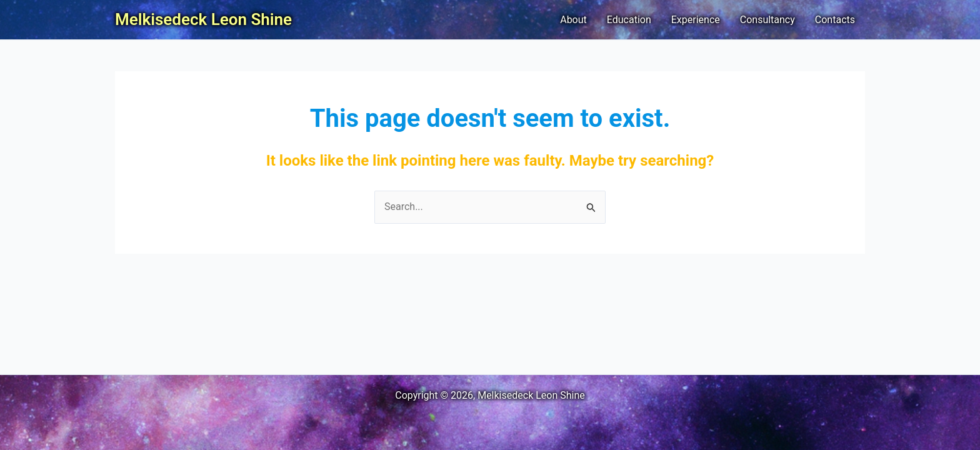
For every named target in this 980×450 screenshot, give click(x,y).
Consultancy (767, 20)
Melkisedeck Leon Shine (203, 19)
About (573, 20)
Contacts (835, 20)
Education (629, 20)
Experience (696, 20)
